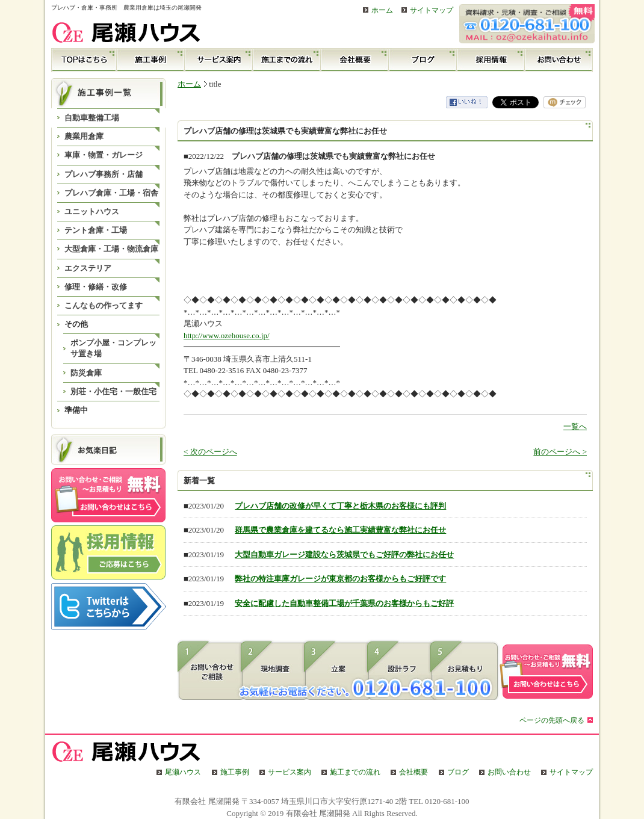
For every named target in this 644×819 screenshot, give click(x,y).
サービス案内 (219, 60)
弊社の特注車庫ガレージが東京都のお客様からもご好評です (340, 579)
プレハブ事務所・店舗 (104, 174)
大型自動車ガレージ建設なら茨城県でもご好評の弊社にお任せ (344, 555)
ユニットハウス (92, 212)
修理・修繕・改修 (96, 287)
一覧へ (575, 426)
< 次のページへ (210, 452)
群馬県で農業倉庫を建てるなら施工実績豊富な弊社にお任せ (340, 530)
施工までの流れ (287, 60)
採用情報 (491, 60)
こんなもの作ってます (104, 305)
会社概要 (355, 60)
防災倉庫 (86, 373)
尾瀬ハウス (183, 772)
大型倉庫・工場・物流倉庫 (111, 249)
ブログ (423, 60)
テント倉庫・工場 (96, 230)
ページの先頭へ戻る (552, 721)
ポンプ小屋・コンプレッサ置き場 (113, 348)
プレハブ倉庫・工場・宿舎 (111, 193)
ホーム (382, 11)
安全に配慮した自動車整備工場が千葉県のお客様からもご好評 (344, 603)
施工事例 (151, 60)
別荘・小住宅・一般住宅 (113, 391)
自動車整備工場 (92, 118)
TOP (84, 60)
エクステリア (88, 268)
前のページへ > (560, 452)
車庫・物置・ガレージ (104, 155)
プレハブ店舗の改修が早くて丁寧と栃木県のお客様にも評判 (340, 506)
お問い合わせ (559, 60)
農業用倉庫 (84, 136)
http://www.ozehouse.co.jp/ (227, 335)
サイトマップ (432, 11)
